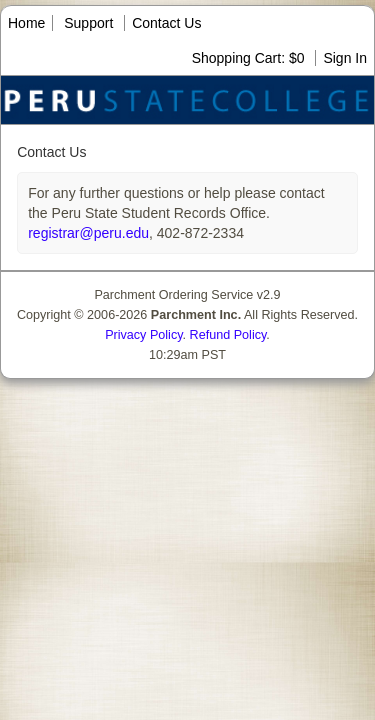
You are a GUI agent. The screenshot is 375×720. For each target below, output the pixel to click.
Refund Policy (228, 335)
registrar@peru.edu (88, 233)
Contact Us (166, 23)
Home (26, 23)
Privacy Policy (143, 335)
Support (88, 23)
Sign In (345, 58)
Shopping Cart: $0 (250, 58)
